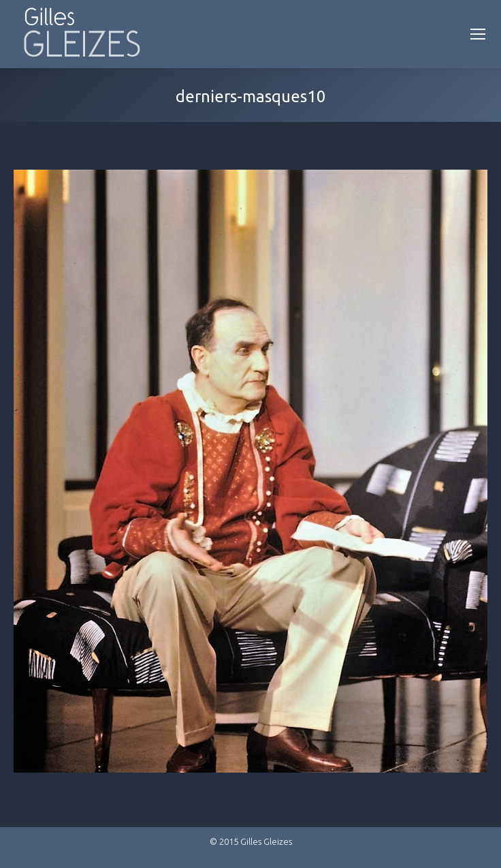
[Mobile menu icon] (478, 34)
